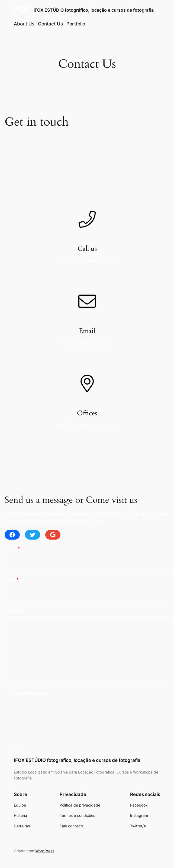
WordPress (45, 851)
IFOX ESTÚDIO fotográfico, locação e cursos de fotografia (94, 10)
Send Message (29, 693)
